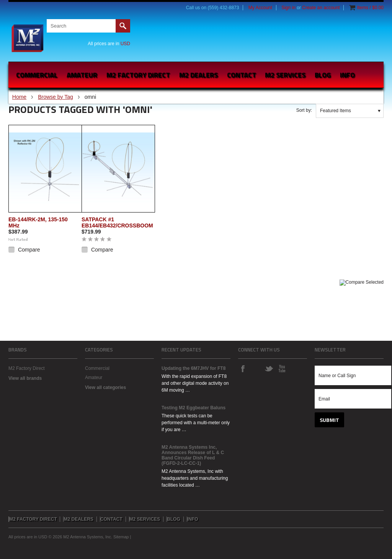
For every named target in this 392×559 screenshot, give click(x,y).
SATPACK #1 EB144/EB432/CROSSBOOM (117, 222)
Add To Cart (23, 260)
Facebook (243, 368)
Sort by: (304, 110)
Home (19, 97)
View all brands (25, 378)
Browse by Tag (56, 97)
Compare (29, 250)
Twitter (269, 368)
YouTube (282, 368)
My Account (260, 8)
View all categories (105, 387)
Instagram (256, 368)
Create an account (321, 8)
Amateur (82, 75)
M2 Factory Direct (27, 368)
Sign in (288, 8)
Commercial (37, 75)
